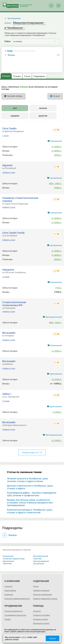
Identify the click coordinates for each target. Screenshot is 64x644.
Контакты (37, 611)
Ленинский (7, 564)
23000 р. (58, 188)
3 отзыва (6, 401)
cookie (23, 637)
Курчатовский (56, 374)
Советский (37, 559)
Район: (8, 41)
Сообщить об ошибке (41, 615)
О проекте (8, 586)
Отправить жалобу (40, 619)
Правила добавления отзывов (45, 599)
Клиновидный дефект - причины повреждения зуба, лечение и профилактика (32, 494)
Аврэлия (7, 165)
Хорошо (52, 638)
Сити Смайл (9, 128)
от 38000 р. (57, 151)
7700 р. (58, 288)
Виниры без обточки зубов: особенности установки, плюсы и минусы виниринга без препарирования (30, 503)
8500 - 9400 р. (55, 323)
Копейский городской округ (14, 559)
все (15, 108)
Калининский (56, 141)
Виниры (12, 55)
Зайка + (7, 394)
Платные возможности (14, 611)
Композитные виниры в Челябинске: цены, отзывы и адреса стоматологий (30, 511)
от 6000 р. (57, 412)
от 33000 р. (57, 223)
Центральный (56, 178)
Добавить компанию (41, 591)
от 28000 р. (57, 218)
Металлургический (54, 317)
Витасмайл (9, 333)
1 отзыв (5, 136)
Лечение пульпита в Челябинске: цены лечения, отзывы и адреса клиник (28, 480)
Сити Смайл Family (13, 233)
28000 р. (58, 155)
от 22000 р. (57, 351)
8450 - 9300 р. (55, 184)
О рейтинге (9, 595)
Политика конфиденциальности (17, 599)
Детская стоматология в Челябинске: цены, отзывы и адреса (30, 487)
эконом (43, 108)
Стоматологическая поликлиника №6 (14, 304)
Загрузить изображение (43, 595)
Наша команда (10, 591)
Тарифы (8, 619)
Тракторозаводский (41, 561)
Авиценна (8, 270)
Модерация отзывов (41, 623)
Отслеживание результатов (15, 615)
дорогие (43, 116)
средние (15, 116)
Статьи (36, 586)
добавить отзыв (9, 173)
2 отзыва (6, 277)
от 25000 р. (57, 147)
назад (21, 51)
